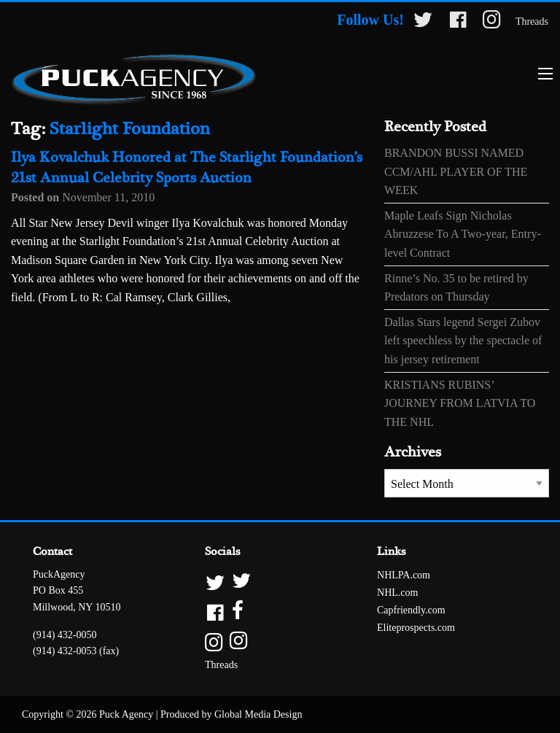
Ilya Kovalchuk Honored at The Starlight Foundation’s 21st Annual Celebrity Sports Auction (187, 168)
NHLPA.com (404, 575)
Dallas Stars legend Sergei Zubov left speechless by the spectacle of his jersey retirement (463, 341)
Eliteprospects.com (416, 628)
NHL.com (397, 593)
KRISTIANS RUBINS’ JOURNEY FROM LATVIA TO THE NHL (460, 403)
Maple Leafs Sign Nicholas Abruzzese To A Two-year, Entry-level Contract (463, 234)
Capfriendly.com (411, 610)
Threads (532, 22)
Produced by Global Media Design (231, 714)
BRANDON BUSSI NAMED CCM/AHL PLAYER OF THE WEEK (456, 171)
